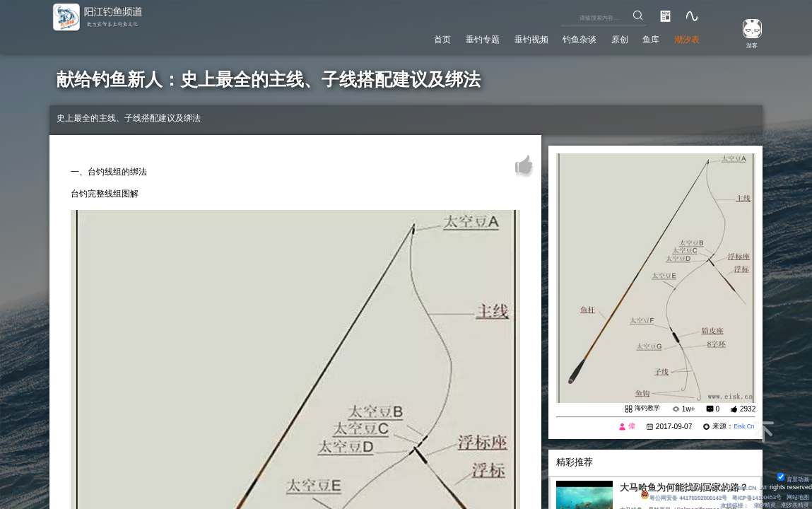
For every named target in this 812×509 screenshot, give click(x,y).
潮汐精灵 (758, 504)
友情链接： (725, 504)
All (763, 485)
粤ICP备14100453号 (749, 495)
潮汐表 (684, 38)
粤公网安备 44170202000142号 (666, 495)
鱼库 (642, 38)
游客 (746, 45)
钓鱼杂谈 (559, 38)
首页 (400, 38)
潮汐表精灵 (793, 504)
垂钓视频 (503, 38)
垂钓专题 (447, 38)
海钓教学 (646, 409)
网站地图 (796, 495)
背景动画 (791, 476)
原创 (606, 38)
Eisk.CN (742, 485)
